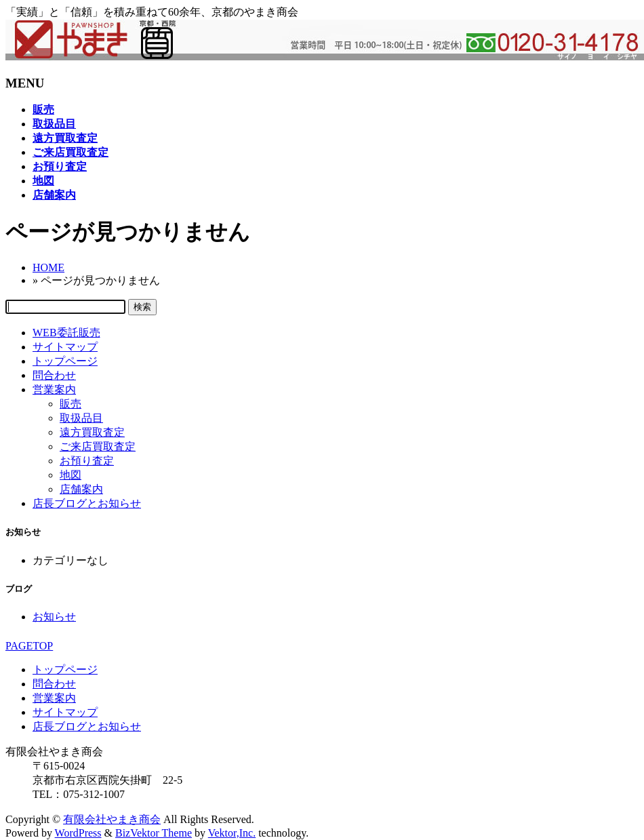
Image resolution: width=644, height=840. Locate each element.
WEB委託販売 (66, 333)
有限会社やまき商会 (112, 819)
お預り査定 (87, 461)
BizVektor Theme (154, 833)
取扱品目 (81, 418)
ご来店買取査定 (98, 446)
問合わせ (54, 375)
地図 (71, 475)
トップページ (65, 361)
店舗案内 (81, 489)
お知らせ (54, 617)
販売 (71, 404)
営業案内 (54, 389)
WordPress (78, 833)
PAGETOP (29, 646)
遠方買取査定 (92, 432)
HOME (48, 267)
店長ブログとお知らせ (87, 503)
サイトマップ (65, 347)
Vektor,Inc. (232, 833)
